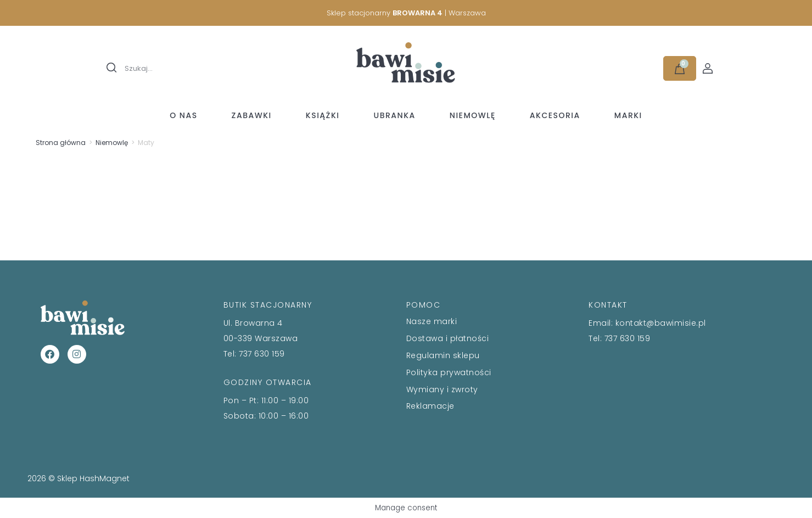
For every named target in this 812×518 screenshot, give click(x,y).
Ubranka (394, 115)
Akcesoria (555, 115)
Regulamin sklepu (443, 355)
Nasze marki (432, 321)
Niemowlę (473, 115)
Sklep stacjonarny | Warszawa (406, 13)
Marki (628, 115)
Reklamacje (430, 406)
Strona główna (61, 143)
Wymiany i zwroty (442, 389)
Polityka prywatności (449, 372)
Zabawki (252, 115)
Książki (323, 115)
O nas (183, 115)
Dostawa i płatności (448, 338)
